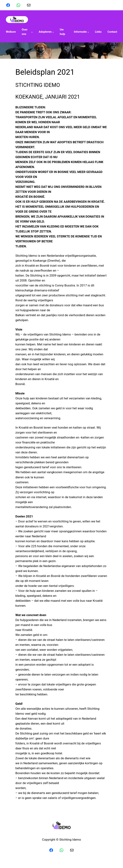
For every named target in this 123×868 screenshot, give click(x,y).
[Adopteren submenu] (46, 32)
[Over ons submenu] (27, 32)
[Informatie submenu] (81, 32)
